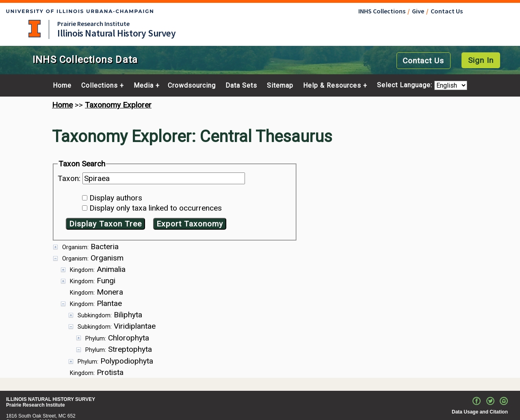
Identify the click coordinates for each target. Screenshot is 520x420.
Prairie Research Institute (93, 24)
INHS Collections (382, 11)
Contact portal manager (34, 415)
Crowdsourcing (192, 86)
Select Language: (406, 85)
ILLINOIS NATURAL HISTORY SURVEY (51, 381)
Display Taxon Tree (105, 224)
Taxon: (70, 178)
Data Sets (241, 86)
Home (62, 86)
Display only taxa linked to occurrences (156, 208)
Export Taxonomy (190, 224)
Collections (100, 86)
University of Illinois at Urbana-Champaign (35, 29)
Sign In (481, 60)
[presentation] (260, 300)
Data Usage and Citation (480, 394)
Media (144, 86)
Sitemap (280, 86)
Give (418, 11)
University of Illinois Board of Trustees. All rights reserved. (440, 416)
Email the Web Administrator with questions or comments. (440, 405)
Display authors (116, 198)
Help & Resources (332, 86)
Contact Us (447, 11)
